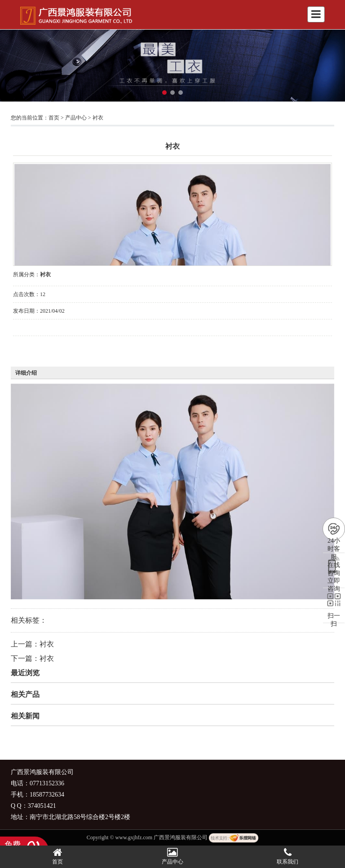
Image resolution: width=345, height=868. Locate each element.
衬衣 (98, 118)
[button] (164, 93)
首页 (54, 118)
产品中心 (76, 118)
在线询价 (38, 348)
